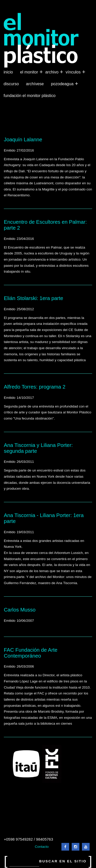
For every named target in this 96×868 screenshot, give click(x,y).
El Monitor (29, 72)
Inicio (8, 72)
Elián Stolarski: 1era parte (34, 298)
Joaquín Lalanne (23, 140)
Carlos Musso (20, 610)
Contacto (42, 847)
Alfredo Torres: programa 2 (35, 387)
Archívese (35, 84)
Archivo (52, 72)
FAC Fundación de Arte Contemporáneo (31, 653)
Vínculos (74, 72)
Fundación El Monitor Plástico (30, 96)
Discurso (11, 84)
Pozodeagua (63, 84)
